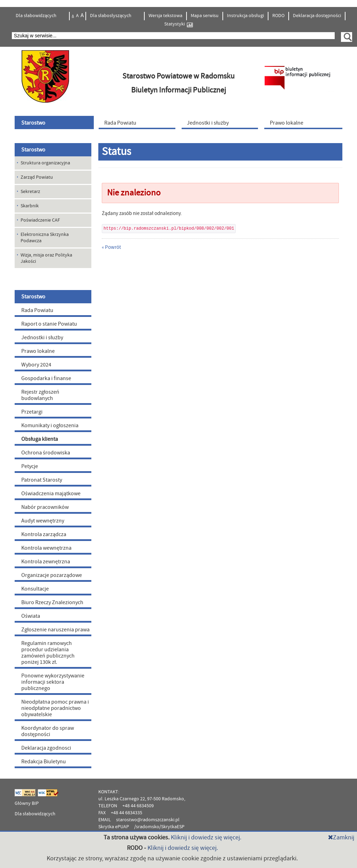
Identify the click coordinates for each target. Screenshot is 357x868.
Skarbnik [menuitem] (30, 206)
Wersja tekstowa (165, 16)
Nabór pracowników (45, 507)
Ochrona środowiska (46, 453)
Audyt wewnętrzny (43, 521)
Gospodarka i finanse (46, 378)
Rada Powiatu (37, 310)
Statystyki (178, 24)
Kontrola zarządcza (44, 534)
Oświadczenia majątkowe (51, 494)
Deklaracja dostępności (317, 16)
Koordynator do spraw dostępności (48, 731)
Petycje (30, 466)
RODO (278, 16)
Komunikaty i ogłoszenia (50, 425)
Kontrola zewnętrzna (46, 562)
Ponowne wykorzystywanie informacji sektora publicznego (53, 682)
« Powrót (111, 247)
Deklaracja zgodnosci (46, 748)
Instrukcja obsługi (245, 16)
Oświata (31, 616)
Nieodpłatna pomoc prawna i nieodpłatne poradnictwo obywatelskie (55, 708)
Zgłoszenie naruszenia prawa (55, 630)
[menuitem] (55, 123)
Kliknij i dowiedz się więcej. (206, 837)
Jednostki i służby (42, 337)
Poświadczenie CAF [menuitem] (40, 220)
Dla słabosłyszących (111, 16)
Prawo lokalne (38, 351)
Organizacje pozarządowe (52, 575)
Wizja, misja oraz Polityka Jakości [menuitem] (46, 258)
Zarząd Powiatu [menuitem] (37, 177)
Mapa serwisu (205, 16)
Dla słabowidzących (37, 16)
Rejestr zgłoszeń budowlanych (40, 395)
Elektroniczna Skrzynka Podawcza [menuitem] (45, 238)
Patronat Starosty (42, 480)
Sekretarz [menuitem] (30, 192)
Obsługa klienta (40, 439)
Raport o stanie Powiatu (49, 324)
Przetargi (32, 412)
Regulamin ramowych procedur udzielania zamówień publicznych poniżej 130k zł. (48, 653)
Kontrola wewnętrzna (46, 548)
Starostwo (33, 150)
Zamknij (341, 837)
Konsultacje (35, 589)
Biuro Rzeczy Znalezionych (52, 602)
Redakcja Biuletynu (44, 762)
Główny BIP (27, 803)
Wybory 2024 (36, 365)
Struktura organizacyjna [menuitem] (45, 163)
